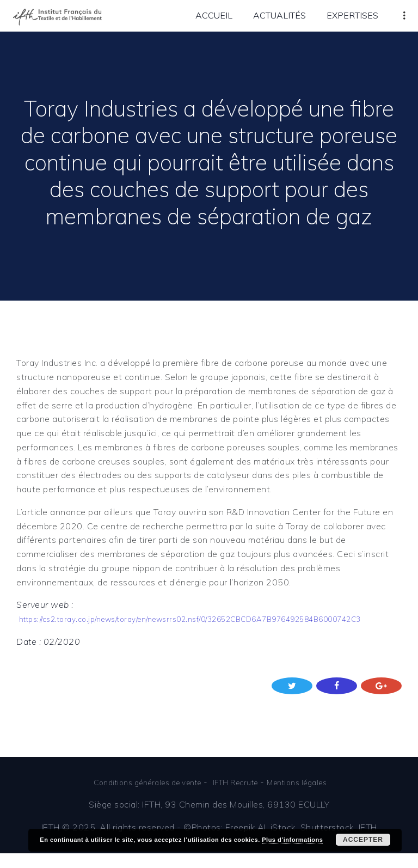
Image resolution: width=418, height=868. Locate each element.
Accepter (363, 840)
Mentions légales (310, 797)
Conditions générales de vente (139, 797)
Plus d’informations (292, 840)
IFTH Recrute (239, 797)
